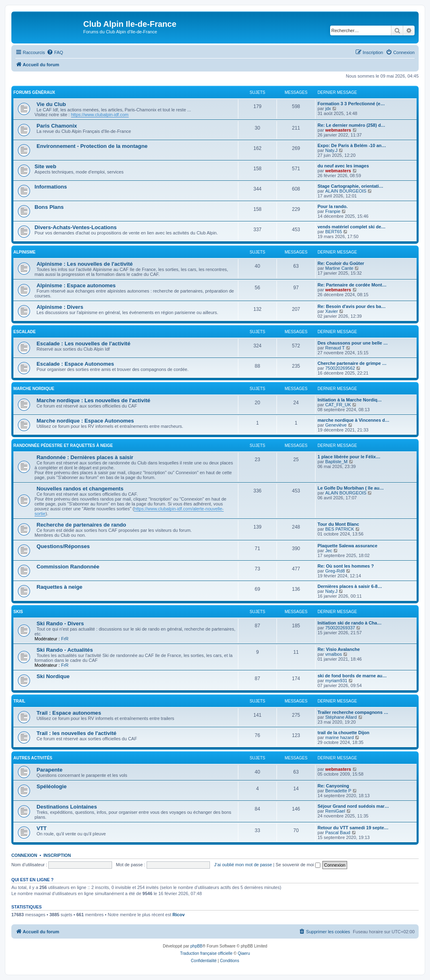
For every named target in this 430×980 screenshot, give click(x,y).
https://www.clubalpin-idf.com (100, 115)
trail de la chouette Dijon (344, 733)
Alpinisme (24, 252)
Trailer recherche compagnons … (353, 712)
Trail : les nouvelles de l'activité (77, 733)
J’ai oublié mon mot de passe (243, 865)
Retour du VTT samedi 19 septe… (353, 828)
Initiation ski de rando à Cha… (350, 623)
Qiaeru (244, 953)
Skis (18, 612)
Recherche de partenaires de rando (81, 525)
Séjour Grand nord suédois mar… (353, 806)
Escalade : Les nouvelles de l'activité (83, 344)
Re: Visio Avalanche (339, 649)
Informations (51, 187)
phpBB (197, 946)
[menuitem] (55, 52)
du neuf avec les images (343, 166)
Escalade (25, 332)
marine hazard (339, 737)
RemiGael (335, 811)
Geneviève (336, 425)
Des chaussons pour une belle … (353, 343)
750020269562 (340, 368)
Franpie (333, 211)
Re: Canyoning (333, 786)
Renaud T (335, 348)
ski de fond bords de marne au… (352, 676)
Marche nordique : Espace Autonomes (85, 421)
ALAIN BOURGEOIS (346, 191)
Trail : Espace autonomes (69, 713)
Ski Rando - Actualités (65, 650)
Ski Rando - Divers (60, 623)
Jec (329, 551)
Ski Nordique (53, 676)
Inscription (57, 855)
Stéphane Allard (341, 717)
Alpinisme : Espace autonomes (76, 285)
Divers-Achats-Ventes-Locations (76, 227)
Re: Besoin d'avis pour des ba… (352, 306)
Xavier (332, 311)
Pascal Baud (338, 833)
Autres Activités (33, 758)
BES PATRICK (340, 529)
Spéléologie (52, 786)
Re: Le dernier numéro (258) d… (351, 125)
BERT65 (334, 232)
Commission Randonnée (68, 567)
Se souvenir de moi (298, 865)
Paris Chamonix (57, 126)
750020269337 (340, 628)
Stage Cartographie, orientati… (350, 186)
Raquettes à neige (59, 587)
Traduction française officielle (206, 953)
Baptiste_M (336, 462)
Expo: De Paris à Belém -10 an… (352, 145)
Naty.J (331, 150)
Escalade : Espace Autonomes (75, 364)
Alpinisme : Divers (60, 307)
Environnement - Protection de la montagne (92, 146)
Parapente (50, 770)
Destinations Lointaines (67, 807)
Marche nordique (34, 389)
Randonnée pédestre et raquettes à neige (63, 446)
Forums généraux (34, 92)
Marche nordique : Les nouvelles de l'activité (93, 400)
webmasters (338, 130)
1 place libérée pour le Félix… (349, 457)
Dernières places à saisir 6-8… (350, 586)
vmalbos (334, 654)
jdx (328, 108)
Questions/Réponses (63, 546)
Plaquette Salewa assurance (347, 546)
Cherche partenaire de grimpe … (352, 363)
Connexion (24, 855)
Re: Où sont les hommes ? (346, 566)
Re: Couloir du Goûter (341, 263)
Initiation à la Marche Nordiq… (350, 400)
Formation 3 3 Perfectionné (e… (351, 104)
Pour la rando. (333, 206)
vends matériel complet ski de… (352, 227)
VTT (42, 828)
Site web (45, 166)
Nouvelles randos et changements (80, 489)
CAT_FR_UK (338, 405)
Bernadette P (338, 791)
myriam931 (336, 681)
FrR (65, 639)
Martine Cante (339, 268)
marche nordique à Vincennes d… (353, 420)
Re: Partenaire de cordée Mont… (352, 285)
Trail (19, 701)
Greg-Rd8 (335, 571)
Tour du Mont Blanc (338, 524)
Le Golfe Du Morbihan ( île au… (351, 488)
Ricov (179, 915)
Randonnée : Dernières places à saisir (85, 457)
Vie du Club (51, 104)
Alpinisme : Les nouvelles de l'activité (85, 264)
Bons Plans (49, 207)
